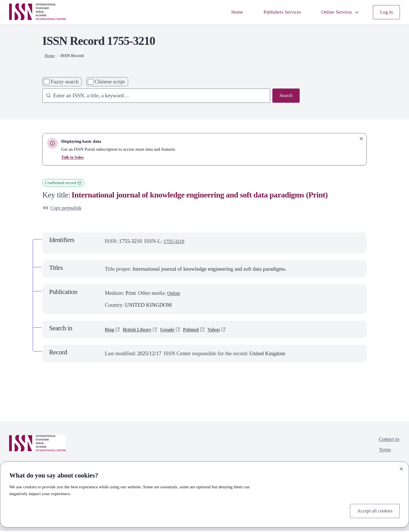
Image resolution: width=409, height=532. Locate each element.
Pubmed (198, 330)
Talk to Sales (73, 157)
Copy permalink (64, 208)
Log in (386, 12)
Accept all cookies (373, 510)
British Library (140, 330)
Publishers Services (275, 12)
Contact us (388, 440)
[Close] (401, 468)
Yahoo (222, 330)
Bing (110, 330)
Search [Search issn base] (285, 96)
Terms (383, 452)
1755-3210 (175, 242)
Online (175, 294)
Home (228, 12)
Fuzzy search (64, 82)
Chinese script (110, 82)
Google (172, 330)
